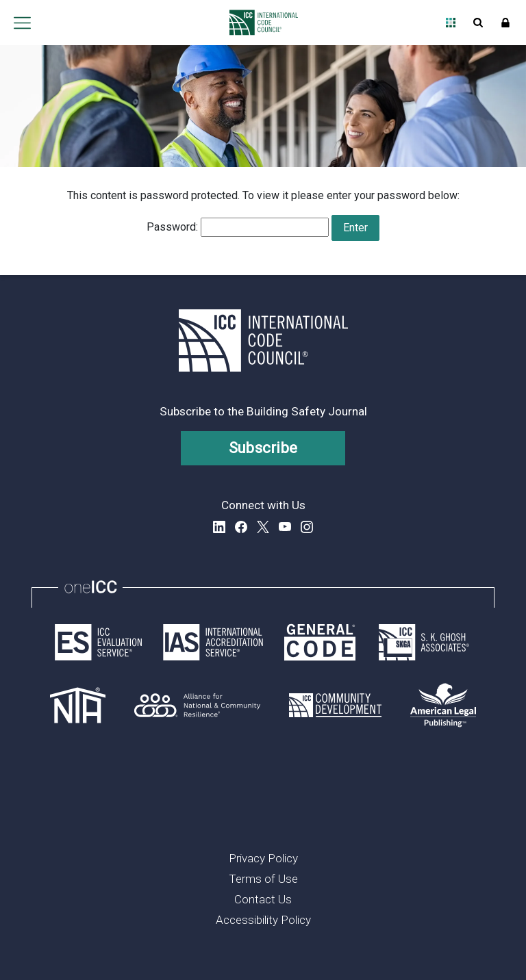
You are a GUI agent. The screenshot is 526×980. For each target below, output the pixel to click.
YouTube (285, 527)
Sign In (505, 23)
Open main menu (22, 23)
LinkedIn (219, 527)
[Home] (260, 23)
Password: (238, 227)
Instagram (307, 527)
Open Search (478, 23)
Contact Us (263, 899)
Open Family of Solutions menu (451, 23)
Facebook (241, 527)
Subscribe (263, 448)
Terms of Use (263, 879)
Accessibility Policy (263, 920)
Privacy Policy (263, 858)
